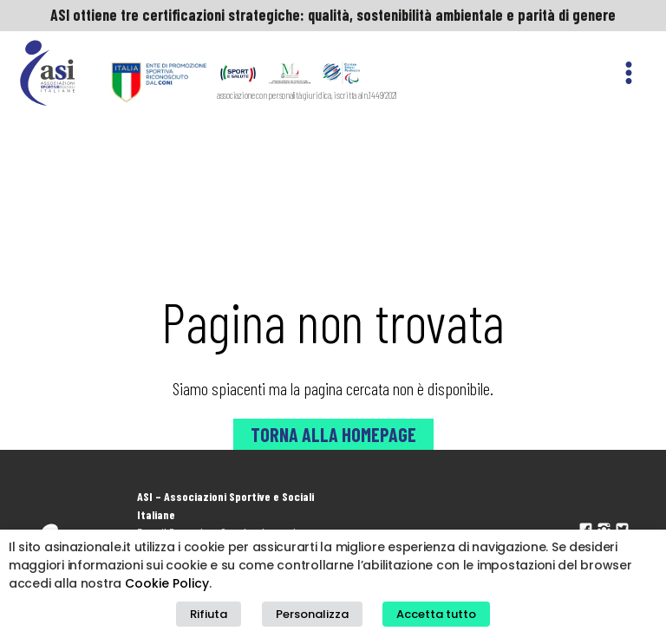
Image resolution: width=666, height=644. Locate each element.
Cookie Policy (167, 583)
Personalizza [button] (312, 614)
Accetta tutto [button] (436, 614)
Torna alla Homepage (333, 434)
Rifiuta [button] (209, 614)
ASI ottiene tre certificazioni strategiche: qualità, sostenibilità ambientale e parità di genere (333, 15)
